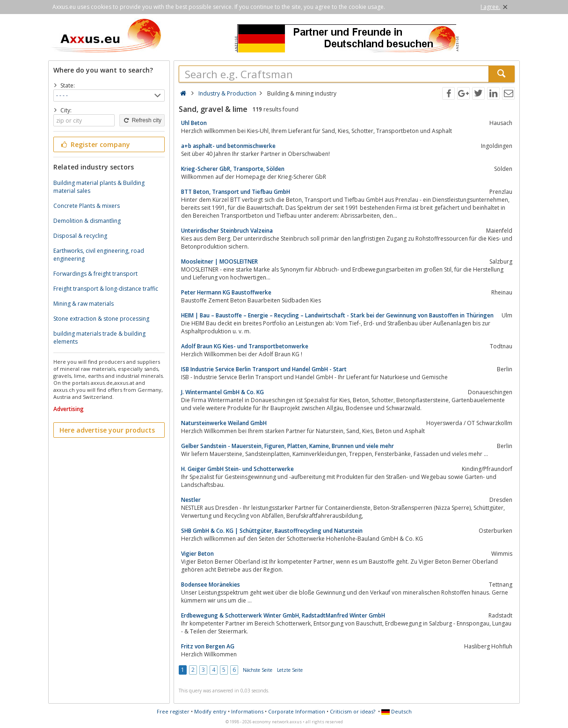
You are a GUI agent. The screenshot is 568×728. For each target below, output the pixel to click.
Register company (95, 144)
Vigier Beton (197, 554)
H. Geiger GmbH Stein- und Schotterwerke (237, 469)
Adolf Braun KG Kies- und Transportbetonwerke (245, 346)
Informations (247, 711)
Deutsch (397, 711)
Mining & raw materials (84, 304)
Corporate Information (297, 711)
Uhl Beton (194, 123)
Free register (173, 711)
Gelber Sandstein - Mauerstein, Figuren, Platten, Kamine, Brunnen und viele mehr (288, 446)
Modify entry (210, 711)
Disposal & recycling (80, 236)
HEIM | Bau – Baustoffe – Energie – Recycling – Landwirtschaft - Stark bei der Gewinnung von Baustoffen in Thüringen (337, 315)
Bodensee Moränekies (211, 585)
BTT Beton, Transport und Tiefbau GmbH (236, 192)
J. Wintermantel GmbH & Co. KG (222, 392)
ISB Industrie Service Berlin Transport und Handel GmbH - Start (264, 369)
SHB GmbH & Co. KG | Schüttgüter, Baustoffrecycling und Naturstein (272, 531)
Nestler (191, 500)
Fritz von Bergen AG (208, 646)
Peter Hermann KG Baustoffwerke (226, 292)
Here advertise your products (107, 430)
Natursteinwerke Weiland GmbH (224, 423)
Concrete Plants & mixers (87, 206)
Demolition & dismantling (87, 221)
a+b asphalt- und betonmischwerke (228, 146)
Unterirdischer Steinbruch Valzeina (227, 231)
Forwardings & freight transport (95, 274)
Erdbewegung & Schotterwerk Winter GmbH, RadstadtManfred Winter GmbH (283, 615)
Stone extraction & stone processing (101, 319)
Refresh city (142, 120)
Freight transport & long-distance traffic (106, 289)
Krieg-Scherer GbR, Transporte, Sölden (233, 169)
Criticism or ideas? (353, 711)
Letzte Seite (290, 670)
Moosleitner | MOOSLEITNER (219, 261)
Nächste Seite (258, 670)
